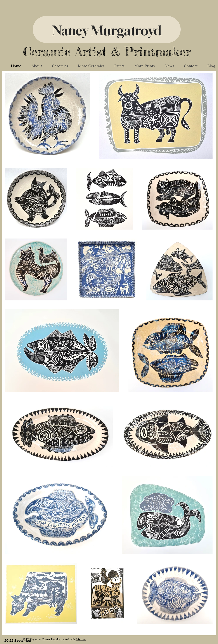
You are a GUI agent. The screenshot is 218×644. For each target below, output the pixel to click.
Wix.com (81, 639)
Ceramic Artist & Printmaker (107, 51)
